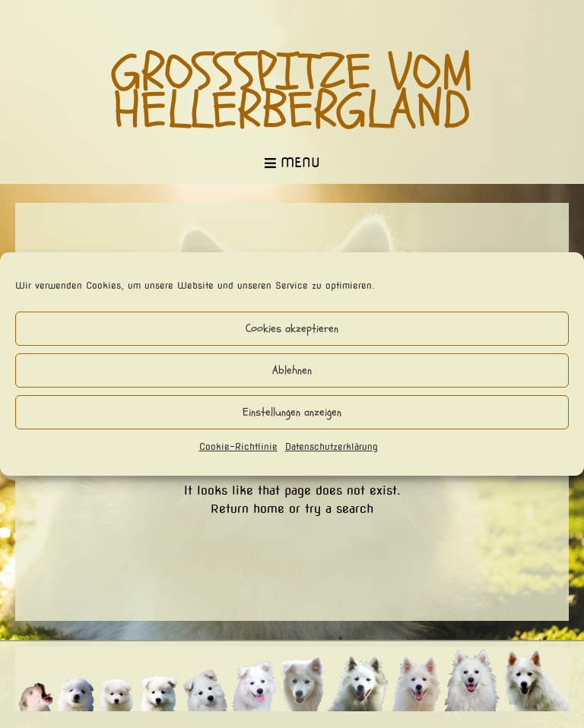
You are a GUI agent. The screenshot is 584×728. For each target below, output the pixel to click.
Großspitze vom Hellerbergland (292, 92)
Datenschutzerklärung (332, 446)
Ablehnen (292, 370)
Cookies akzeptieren (292, 329)
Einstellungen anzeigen (292, 412)
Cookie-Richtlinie (238, 446)
